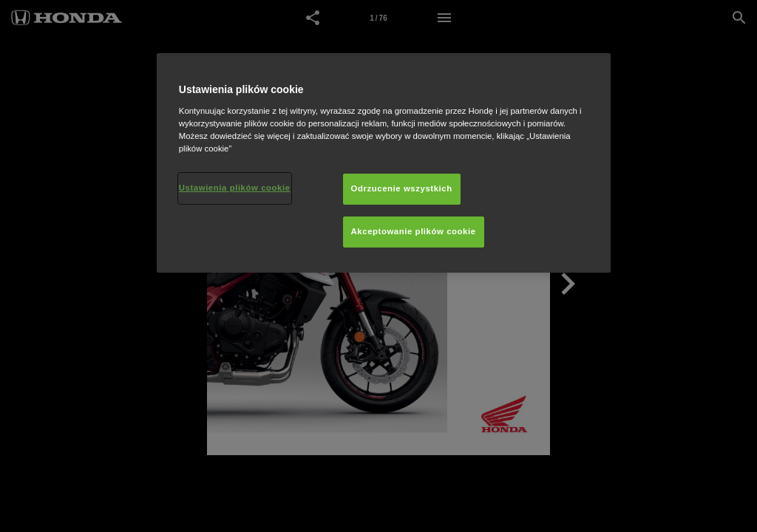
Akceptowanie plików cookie (414, 231)
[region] (384, 163)
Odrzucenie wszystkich (402, 188)
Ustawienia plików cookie (235, 188)
